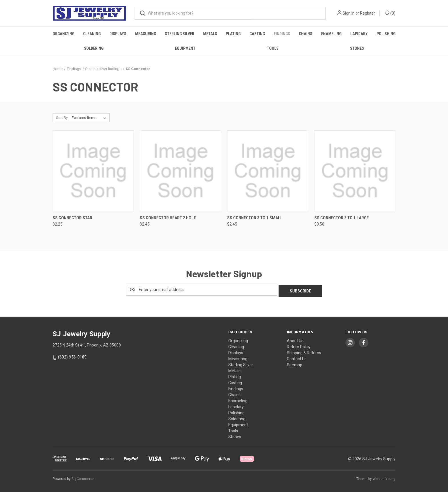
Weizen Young (384, 477)
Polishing (386, 34)
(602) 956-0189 (72, 356)
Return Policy (299, 345)
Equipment (185, 48)
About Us (295, 339)
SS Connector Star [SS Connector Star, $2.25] (72, 218)
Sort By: (62, 118)
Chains (306, 34)
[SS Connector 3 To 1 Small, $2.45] (268, 171)
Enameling (331, 34)
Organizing (63, 34)
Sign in (349, 13)
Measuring (146, 34)
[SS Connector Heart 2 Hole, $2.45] (180, 171)
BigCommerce (83, 477)
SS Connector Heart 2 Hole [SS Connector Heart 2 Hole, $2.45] (168, 218)
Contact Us (297, 357)
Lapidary (359, 34)
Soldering (94, 48)
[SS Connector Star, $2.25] (93, 171)
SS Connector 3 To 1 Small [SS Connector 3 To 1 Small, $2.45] (255, 218)
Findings (282, 34)
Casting (257, 34)
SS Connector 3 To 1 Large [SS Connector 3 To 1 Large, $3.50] (342, 218)
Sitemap (295, 363)
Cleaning (92, 34)
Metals (210, 34)
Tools (273, 48)
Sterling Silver (180, 34)
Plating (233, 34)
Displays (118, 34)
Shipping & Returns (304, 351)
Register (368, 13)
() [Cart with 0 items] (390, 13)
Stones (357, 48)
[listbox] (90, 118)
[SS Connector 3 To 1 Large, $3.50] (355, 171)
